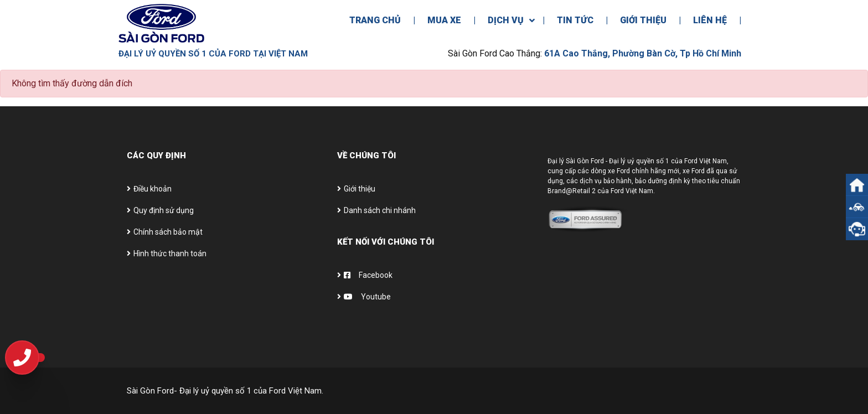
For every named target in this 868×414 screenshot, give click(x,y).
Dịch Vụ (506, 20)
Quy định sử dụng (164, 210)
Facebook (368, 275)
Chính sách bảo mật (168, 232)
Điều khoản (153, 189)
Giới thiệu (360, 189)
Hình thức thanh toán (170, 253)
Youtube (367, 297)
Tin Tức (575, 20)
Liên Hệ (710, 20)
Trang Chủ (375, 20)
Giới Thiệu (643, 20)
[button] (857, 207)
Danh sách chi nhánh (380, 210)
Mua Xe (444, 20)
